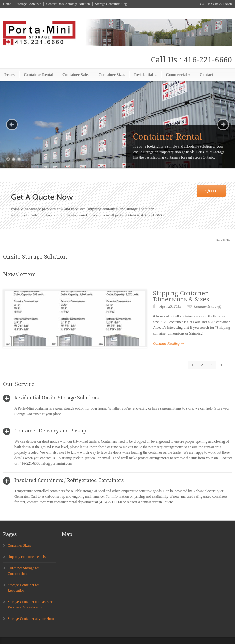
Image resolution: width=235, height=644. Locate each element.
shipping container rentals (27, 557)
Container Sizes (112, 75)
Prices (9, 75)
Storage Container (29, 4)
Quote (211, 191)
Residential (145, 75)
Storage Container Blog (111, 4)
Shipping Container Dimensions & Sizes (181, 296)
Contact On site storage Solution (68, 4)
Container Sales (76, 75)
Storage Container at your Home (32, 619)
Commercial (178, 75)
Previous (12, 125)
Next (223, 125)
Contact (206, 75)
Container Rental (39, 75)
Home (7, 4)
